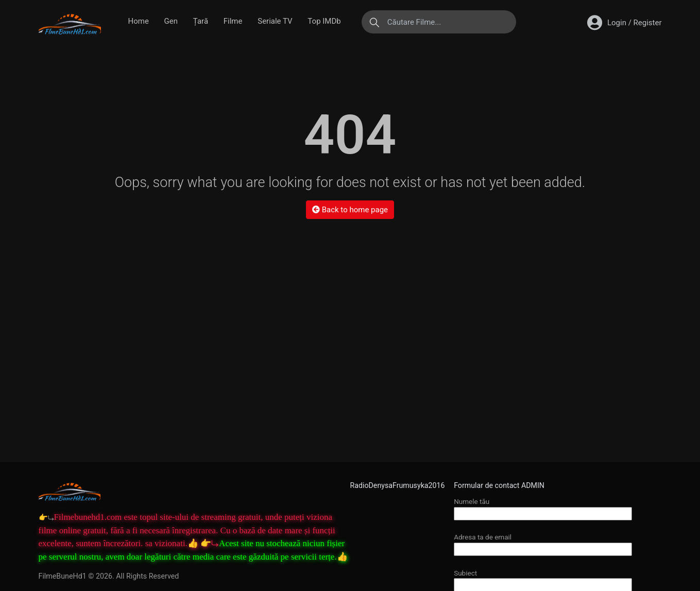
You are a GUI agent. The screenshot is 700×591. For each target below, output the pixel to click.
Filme (233, 21)
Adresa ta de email (543, 543)
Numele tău (543, 507)
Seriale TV (275, 21)
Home (139, 21)
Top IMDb (324, 21)
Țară (201, 21)
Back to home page (350, 210)
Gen (171, 21)
